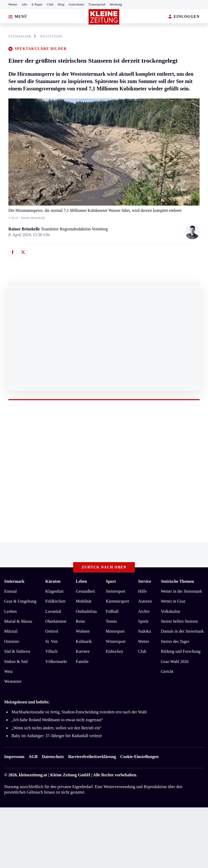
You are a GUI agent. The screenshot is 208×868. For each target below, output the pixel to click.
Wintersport (116, 641)
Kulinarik (84, 641)
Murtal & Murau (18, 621)
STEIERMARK (22, 36)
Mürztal (11, 631)
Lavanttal (53, 611)
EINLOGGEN (184, 17)
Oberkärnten (56, 621)
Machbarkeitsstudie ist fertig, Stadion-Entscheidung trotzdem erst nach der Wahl (79, 712)
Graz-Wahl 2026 (175, 662)
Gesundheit (85, 591)
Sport (111, 581)
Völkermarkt (56, 662)
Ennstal (10, 591)
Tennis (111, 621)
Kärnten (53, 581)
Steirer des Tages (175, 641)
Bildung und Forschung (181, 651)
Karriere (83, 651)
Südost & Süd (16, 662)
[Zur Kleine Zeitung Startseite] (104, 17)
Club (50, 4)
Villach (51, 651)
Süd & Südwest (17, 651)
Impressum (14, 757)
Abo (25, 4)
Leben (81, 581)
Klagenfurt (54, 591)
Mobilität (84, 601)
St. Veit (51, 641)
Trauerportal (97, 4)
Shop (61, 4)
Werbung (116, 4)
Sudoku (144, 631)
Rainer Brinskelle (25, 229)
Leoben (10, 611)
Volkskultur (171, 611)
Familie (82, 662)
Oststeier (12, 641)
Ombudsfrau (86, 611)
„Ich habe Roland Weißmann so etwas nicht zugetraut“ (57, 720)
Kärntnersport (117, 601)
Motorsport (115, 631)
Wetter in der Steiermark (181, 591)
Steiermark (14, 581)
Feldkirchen (55, 601)
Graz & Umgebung (20, 601)
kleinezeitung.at (33, 775)
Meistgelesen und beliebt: (27, 702)
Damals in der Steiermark (182, 631)
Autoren (145, 601)
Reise (80, 621)
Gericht (167, 671)
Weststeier (13, 681)
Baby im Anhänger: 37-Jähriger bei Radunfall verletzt (57, 736)
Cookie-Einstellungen (139, 757)
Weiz (8, 671)
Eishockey (115, 651)
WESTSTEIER (51, 36)
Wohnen (83, 631)
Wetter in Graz (173, 601)
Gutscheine (77, 4)
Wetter (13, 4)
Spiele (143, 621)
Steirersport (116, 591)
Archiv (144, 611)
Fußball (112, 611)
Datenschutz (53, 757)
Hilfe (142, 591)
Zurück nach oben (104, 567)
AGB (33, 757)
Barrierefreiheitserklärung (92, 757)
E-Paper (37, 4)
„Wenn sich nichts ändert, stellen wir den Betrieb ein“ (57, 728)
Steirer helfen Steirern (179, 621)
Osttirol (52, 631)
